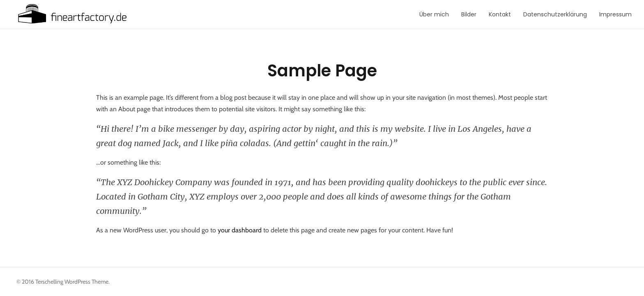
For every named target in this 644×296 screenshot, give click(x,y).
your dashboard (240, 230)
